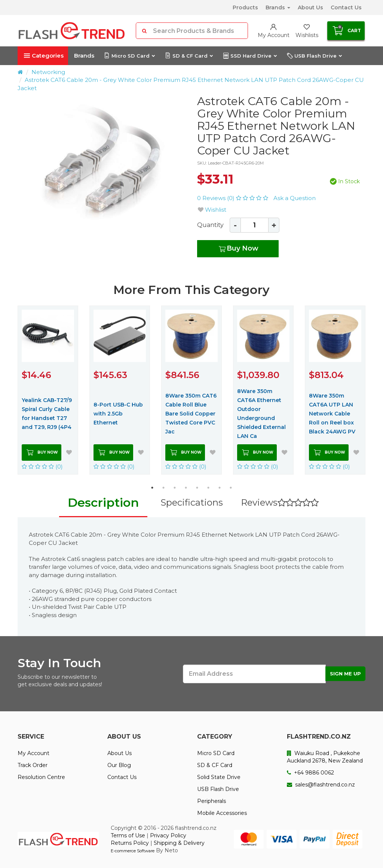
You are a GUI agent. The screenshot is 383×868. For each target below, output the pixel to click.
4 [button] (186, 488)
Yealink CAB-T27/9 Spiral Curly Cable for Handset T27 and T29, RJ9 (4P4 (47, 414)
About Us (310, 7)
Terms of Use (128, 835)
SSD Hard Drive (250, 56)
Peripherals (212, 801)
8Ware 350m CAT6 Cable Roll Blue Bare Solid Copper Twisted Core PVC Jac (191, 414)
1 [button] (152, 488)
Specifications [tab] (192, 502)
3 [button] (175, 488)
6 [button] (208, 488)
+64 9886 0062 (310, 773)
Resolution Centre (41, 777)
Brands (278, 7)
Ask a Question (295, 198)
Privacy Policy (168, 835)
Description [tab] (103, 502)
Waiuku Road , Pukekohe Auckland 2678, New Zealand (325, 757)
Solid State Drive (219, 777)
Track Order (33, 765)
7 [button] (220, 488)
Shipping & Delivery (179, 843)
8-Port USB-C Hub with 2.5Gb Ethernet (118, 414)
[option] (102, 160)
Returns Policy (130, 843)
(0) (42, 467)
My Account (33, 753)
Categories (44, 56)
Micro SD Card (129, 56)
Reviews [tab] (280, 502)
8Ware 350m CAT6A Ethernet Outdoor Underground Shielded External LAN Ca (261, 414)
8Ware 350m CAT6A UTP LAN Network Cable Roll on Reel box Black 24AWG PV (332, 414)
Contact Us (346, 7)
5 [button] (197, 488)
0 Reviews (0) (233, 198)
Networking (48, 72)
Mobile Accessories (222, 813)
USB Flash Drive (314, 56)
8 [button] (231, 488)
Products (245, 7)
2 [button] (163, 488)
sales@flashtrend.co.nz (321, 785)
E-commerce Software (133, 851)
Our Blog (119, 765)
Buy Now (238, 249)
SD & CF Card (189, 56)
